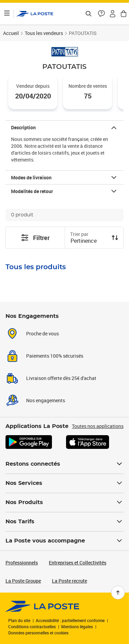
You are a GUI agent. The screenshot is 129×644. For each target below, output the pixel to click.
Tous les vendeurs (44, 33)
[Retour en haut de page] (118, 593)
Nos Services (64, 483)
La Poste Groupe (23, 581)
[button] (101, 14)
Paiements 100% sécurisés (55, 356)
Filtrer (35, 238)
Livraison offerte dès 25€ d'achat (61, 378)
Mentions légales (77, 627)
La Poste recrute (69, 581)
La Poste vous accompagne (64, 541)
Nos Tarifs (64, 522)
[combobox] (89, 241)
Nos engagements (46, 400)
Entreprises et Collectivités (78, 563)
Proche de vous (42, 333)
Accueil (11, 33)
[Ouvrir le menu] (7, 14)
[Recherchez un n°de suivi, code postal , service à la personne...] (88, 14)
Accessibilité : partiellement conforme (70, 620)
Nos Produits (64, 502)
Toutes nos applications (98, 426)
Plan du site (19, 620)
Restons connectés (64, 464)
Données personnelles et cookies (38, 633)
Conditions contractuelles (32, 627)
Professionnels (22, 563)
